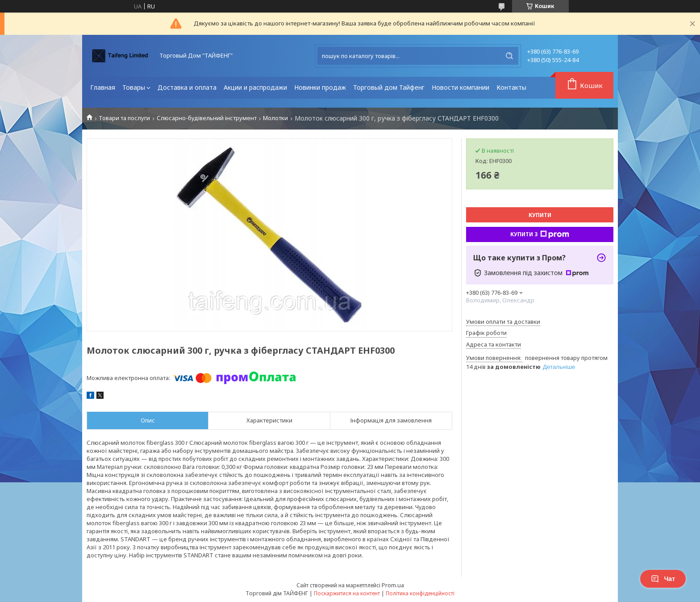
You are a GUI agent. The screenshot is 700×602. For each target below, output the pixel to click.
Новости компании (460, 87)
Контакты (511, 87)
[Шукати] (509, 56)
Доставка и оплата (187, 87)
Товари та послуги (124, 118)
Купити (540, 215)
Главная (103, 87)
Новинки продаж (320, 87)
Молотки (275, 118)
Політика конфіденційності (420, 593)
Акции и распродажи (255, 87)
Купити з (540, 234)
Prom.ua (393, 585)
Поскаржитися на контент (347, 593)
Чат (663, 579)
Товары (134, 87)
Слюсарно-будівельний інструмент (207, 118)
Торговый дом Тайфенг (389, 87)
